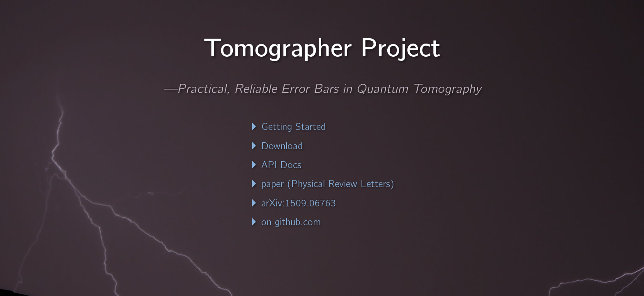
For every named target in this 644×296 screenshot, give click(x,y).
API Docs (276, 165)
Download (276, 146)
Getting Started (288, 127)
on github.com (285, 222)
